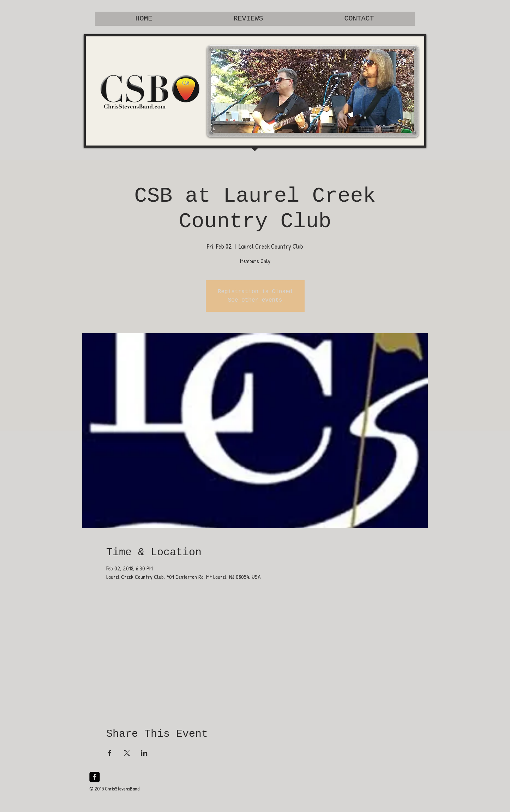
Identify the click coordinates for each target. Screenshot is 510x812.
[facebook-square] (95, 777)
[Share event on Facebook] (110, 753)
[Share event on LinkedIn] (144, 753)
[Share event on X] (127, 753)
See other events (255, 300)
